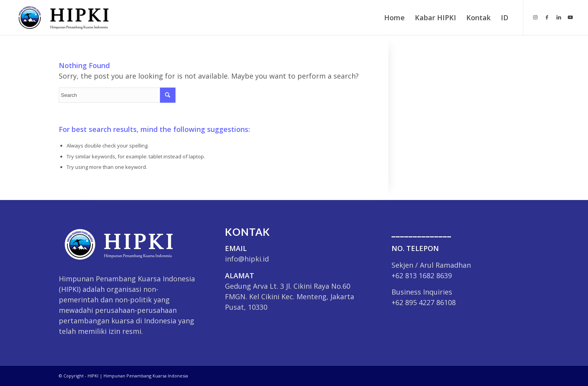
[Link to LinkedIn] (559, 17)
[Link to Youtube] (570, 17)
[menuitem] (394, 18)
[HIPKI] (61, 18)
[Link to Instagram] (535, 17)
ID (505, 18)
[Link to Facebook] (547, 17)
